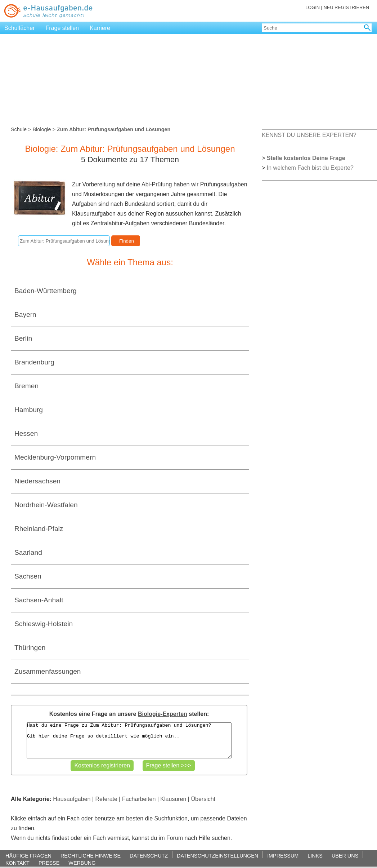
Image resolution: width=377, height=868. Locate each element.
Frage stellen (62, 28)
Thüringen (30, 648)
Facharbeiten (139, 799)
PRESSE (49, 863)
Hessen (26, 433)
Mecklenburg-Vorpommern (55, 457)
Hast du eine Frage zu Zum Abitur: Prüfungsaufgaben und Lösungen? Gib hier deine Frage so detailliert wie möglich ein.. (129, 740)
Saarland (28, 552)
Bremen (26, 386)
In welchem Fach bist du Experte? (310, 168)
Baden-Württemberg (46, 291)
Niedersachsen (37, 481)
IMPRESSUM (283, 856)
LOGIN (313, 7)
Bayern (25, 315)
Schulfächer (20, 28)
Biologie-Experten (163, 714)
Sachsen (28, 576)
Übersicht (203, 799)
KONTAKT (17, 863)
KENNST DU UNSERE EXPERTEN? (309, 135)
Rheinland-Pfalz (39, 529)
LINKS (315, 856)
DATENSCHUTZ (149, 856)
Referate (106, 799)
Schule (19, 129)
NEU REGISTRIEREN (346, 7)
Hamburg (29, 410)
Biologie (42, 129)
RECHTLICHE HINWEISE (91, 856)
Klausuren (173, 799)
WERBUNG (82, 863)
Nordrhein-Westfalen (46, 505)
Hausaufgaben (72, 799)
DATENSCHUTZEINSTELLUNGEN (217, 856)
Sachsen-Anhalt (39, 600)
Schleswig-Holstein (44, 624)
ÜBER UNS (345, 856)
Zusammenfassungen (48, 671)
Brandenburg (34, 362)
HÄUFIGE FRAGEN (28, 856)
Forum (175, 838)
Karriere (100, 28)
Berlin (23, 338)
